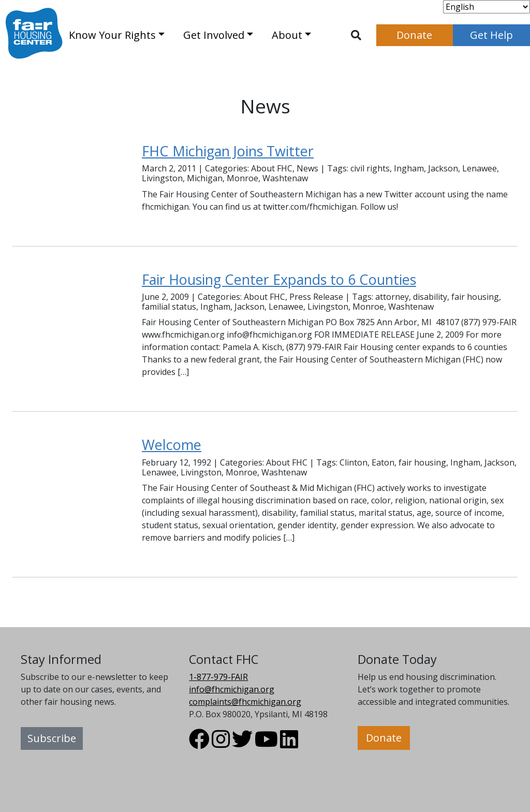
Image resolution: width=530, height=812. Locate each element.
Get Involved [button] (214, 35)
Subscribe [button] (52, 738)
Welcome (172, 445)
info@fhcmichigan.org (232, 689)
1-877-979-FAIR (218, 677)
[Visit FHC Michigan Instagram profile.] (221, 744)
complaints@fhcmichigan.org (245, 702)
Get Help (491, 35)
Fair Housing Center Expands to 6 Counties (279, 279)
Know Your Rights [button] (112, 35)
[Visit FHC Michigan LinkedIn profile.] (289, 744)
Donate (414, 35)
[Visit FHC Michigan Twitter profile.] (242, 744)
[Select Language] (487, 7)
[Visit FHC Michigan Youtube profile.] (266, 744)
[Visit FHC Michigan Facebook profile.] (199, 744)
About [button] (287, 35)
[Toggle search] (356, 35)
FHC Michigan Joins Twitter (228, 151)
